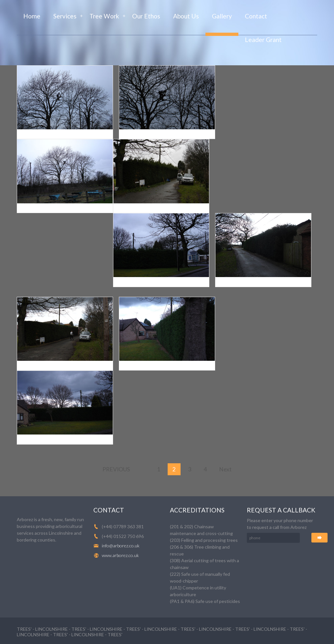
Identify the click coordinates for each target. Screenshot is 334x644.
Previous (116, 469)
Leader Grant (263, 40)
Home (32, 16)
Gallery (222, 16)
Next (225, 469)
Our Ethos (146, 16)
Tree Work (104, 16)
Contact (256, 16)
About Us (186, 16)
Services (65, 16)
